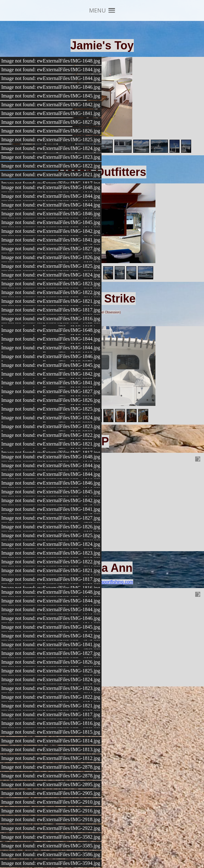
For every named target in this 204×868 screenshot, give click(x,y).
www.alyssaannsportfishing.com (102, 582)
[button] (102, 10)
